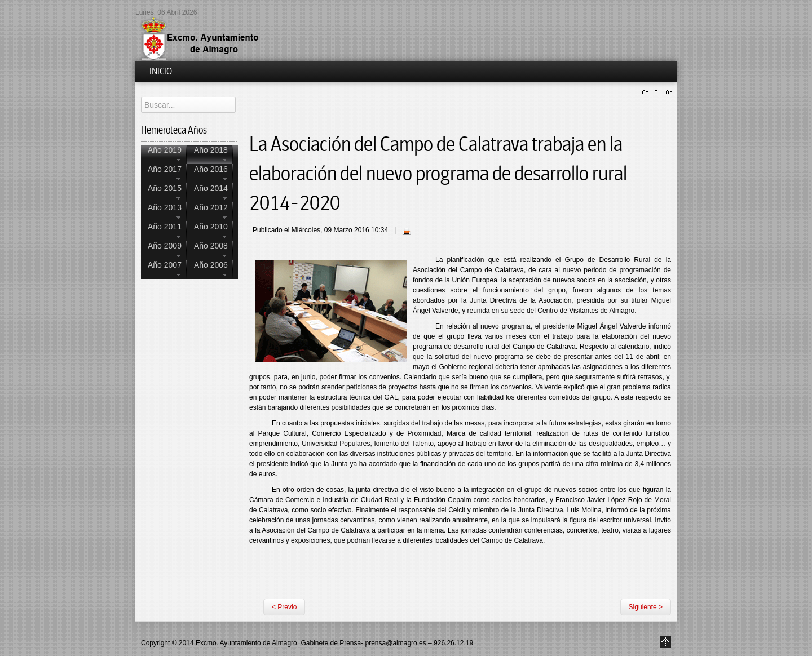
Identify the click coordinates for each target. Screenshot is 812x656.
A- (667, 92)
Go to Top (665, 642)
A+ (647, 92)
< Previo (284, 607)
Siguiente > (646, 607)
